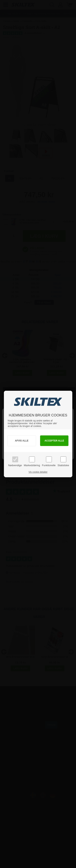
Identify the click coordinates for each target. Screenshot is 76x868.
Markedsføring (32, 465)
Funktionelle (49, 465)
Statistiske (63, 465)
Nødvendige (15, 465)
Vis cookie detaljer (38, 472)
